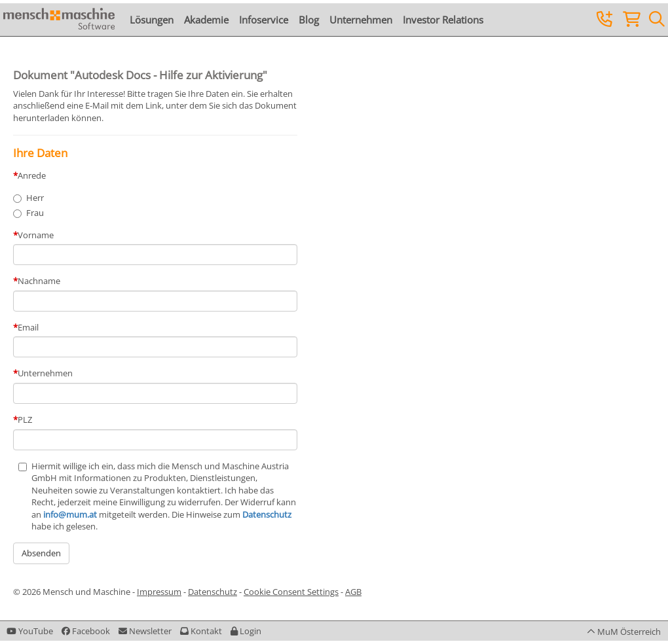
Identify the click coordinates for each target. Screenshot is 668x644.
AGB (353, 592)
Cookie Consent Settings (291, 592)
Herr (35, 198)
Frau (35, 213)
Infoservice (264, 20)
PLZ (25, 420)
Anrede (32, 175)
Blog (309, 20)
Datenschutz (267, 514)
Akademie (206, 20)
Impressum (159, 592)
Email (28, 327)
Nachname (39, 281)
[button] (246, 631)
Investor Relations (443, 20)
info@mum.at (70, 514)
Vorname (36, 235)
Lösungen (152, 20)
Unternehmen (361, 20)
